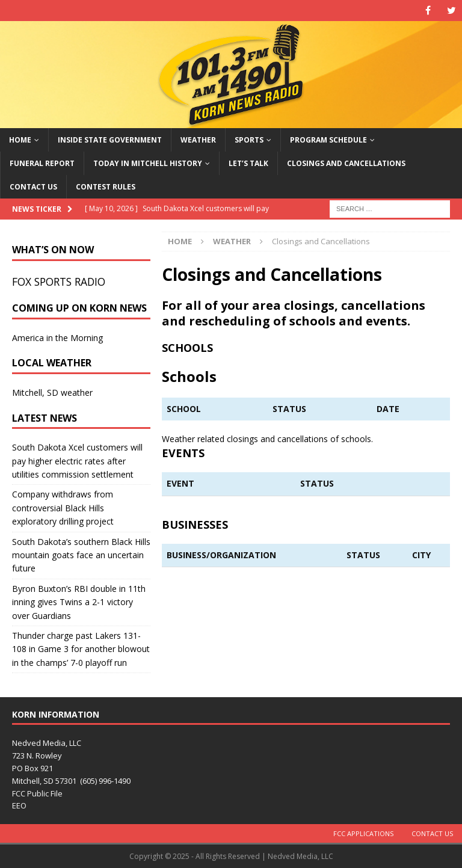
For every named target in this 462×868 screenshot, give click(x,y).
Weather (198, 140)
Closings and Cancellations (346, 163)
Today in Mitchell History (148, 163)
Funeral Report (42, 163)
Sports (249, 140)
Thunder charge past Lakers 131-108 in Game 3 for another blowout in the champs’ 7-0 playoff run (81, 649)
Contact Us (33, 187)
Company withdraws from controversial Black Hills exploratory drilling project (63, 508)
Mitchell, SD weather (52, 392)
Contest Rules (106, 187)
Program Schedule (328, 140)
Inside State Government (110, 140)
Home (20, 140)
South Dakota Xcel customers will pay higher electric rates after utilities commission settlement (77, 461)
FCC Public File (37, 793)
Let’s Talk (248, 163)
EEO (19, 805)
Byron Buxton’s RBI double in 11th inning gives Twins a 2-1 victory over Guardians (79, 602)
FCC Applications (363, 833)
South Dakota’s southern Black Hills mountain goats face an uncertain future (81, 555)
